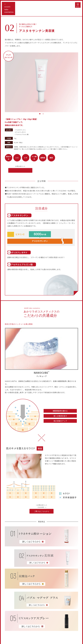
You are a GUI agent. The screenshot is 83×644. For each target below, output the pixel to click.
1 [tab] (40, 114)
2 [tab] (43, 114)
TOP (76, 637)
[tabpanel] (42, 82)
